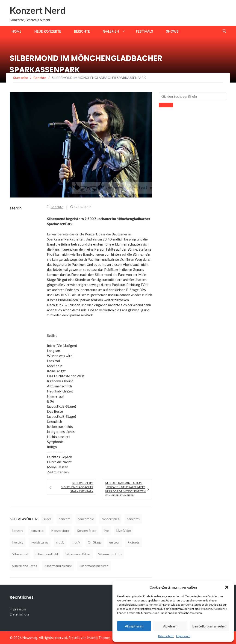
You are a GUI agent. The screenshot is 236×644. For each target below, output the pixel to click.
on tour (115, 542)
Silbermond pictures (94, 566)
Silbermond (20, 554)
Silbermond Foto (110, 554)
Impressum (183, 636)
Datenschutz (166, 636)
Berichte (82, 31)
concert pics (110, 519)
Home (16, 31)
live (106, 531)
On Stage (95, 542)
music (60, 542)
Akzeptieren (134, 626)
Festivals (145, 31)
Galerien (111, 31)
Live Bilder (124, 531)
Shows (172, 31)
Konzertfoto (60, 531)
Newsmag (30, 638)
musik (76, 542)
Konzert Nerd (38, 10)
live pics (18, 542)
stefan (16, 208)
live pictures (40, 542)
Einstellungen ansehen (209, 626)
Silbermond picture (58, 566)
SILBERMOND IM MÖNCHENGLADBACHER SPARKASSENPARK (77, 487)
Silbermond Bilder (78, 554)
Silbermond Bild (47, 554)
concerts (133, 519)
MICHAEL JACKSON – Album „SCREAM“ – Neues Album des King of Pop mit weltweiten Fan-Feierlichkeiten (125, 489)
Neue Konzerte (48, 31)
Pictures (134, 542)
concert (64, 519)
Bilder (47, 519)
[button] (227, 587)
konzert (18, 531)
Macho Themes (99, 638)
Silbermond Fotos (25, 566)
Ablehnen (170, 626)
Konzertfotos (87, 531)
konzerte (37, 531)
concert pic (86, 519)
